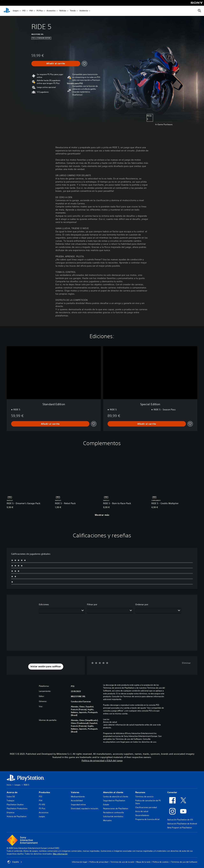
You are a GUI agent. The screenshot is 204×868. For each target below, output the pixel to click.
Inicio (9, 785)
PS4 (31, 11)
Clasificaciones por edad (146, 807)
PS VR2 (42, 804)
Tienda (73, 11)
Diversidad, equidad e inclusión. (85, 808)
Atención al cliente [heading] (113, 792)
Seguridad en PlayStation (114, 801)
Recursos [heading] (140, 792)
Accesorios (51, 11)
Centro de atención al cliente (116, 797)
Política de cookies (161, 862)
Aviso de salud (142, 811)
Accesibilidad (77, 801)
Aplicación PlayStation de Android (182, 824)
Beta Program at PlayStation (180, 828)
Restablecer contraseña (113, 812)
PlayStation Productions (17, 808)
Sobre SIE (11, 797)
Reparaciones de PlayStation (116, 808)
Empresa (11, 812)
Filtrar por (92, 604)
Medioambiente (78, 797)
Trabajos (11, 801)
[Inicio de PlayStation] (7, 11)
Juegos (16, 11)
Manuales (107, 820)
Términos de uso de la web (122, 862)
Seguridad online (78, 804)
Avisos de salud (110, 722)
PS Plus (40, 11)
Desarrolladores (142, 815)
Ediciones (44, 604)
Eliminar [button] (186, 663)
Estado (106, 804)
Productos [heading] (44, 792)
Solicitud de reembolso (113, 816)
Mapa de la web (143, 862)
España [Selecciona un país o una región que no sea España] (15, 862)
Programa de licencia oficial (147, 819)
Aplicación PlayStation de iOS (180, 820)
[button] (46, 667)
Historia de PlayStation (17, 816)
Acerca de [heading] (12, 792)
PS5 (24, 11)
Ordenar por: (142, 604)
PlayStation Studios (15, 804)
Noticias (63, 11)
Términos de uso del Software (184, 862)
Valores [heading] (75, 792)
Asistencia (84, 11)
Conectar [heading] (172, 792)
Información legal (80, 862)
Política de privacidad (99, 862)
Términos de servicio (144, 797)
